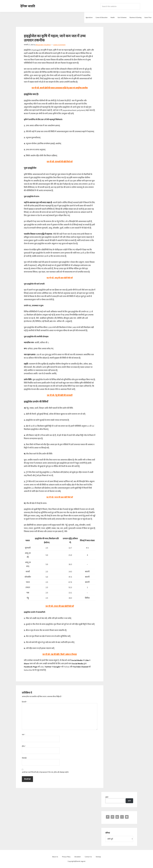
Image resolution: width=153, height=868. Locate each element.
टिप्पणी (24, 702)
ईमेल (24, 746)
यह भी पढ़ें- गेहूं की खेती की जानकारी (60, 395)
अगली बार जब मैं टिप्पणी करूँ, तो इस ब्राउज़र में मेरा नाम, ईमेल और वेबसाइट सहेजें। (45, 772)
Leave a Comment (59, 45)
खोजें (107, 797)
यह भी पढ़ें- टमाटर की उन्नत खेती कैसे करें (60, 606)
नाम (23, 735)
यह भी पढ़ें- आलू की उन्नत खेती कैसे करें (60, 278)
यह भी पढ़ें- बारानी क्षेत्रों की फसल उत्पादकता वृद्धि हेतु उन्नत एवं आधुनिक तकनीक (60, 88)
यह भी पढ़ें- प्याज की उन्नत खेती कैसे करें (60, 497)
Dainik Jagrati (28, 6)
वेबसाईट (24, 758)
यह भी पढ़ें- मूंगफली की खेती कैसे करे (60, 162)
